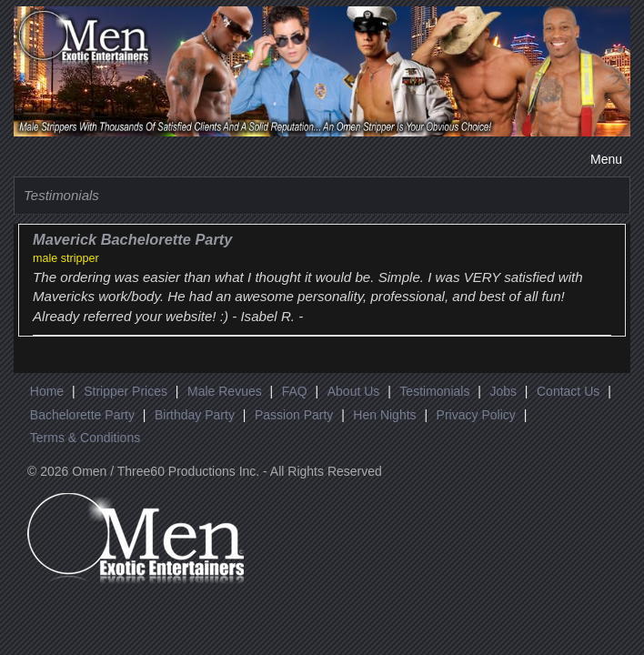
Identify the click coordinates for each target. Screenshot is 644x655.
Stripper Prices (126, 391)
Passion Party (294, 415)
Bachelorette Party (82, 415)
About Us (354, 391)
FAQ (295, 391)
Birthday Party (195, 415)
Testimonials (434, 391)
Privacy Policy (476, 415)
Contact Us (568, 391)
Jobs (503, 391)
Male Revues (225, 391)
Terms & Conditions (85, 438)
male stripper (66, 258)
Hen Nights (384, 415)
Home (47, 391)
